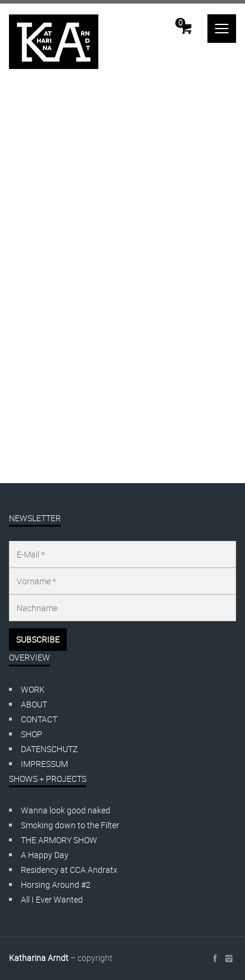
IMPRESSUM (44, 764)
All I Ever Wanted (52, 899)
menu (222, 29)
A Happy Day (45, 855)
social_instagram (229, 959)
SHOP (32, 734)
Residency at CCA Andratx (69, 870)
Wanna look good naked (66, 810)
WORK (33, 689)
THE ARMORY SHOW (59, 840)
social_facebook (215, 959)
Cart (180, 23)
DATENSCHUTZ (49, 749)
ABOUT (34, 704)
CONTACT (39, 719)
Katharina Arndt (39, 958)
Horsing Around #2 (56, 884)
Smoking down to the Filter (70, 825)
